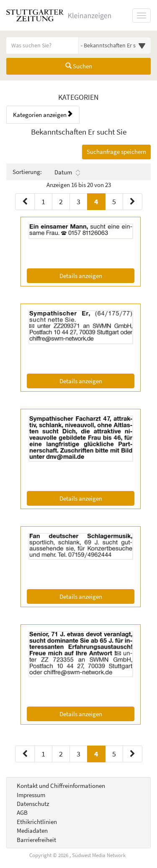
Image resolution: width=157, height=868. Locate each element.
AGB (22, 812)
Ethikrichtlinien (37, 822)
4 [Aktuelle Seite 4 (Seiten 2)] (96, 753)
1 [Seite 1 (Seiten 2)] (43, 754)
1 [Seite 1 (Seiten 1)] (43, 201)
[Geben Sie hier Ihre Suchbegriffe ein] (42, 45)
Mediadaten (32, 830)
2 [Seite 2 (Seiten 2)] (61, 754)
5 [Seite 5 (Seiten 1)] (114, 201)
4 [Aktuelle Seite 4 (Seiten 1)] (96, 201)
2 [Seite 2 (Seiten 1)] (61, 201)
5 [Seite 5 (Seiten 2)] (114, 754)
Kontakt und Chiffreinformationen (61, 786)
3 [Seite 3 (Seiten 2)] (78, 754)
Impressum (31, 795)
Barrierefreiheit (36, 840)
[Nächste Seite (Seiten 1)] (133, 202)
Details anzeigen (97, 275)
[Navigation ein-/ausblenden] (142, 16)
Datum (67, 172)
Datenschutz (33, 804)
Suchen (79, 66)
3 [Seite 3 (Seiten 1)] (78, 201)
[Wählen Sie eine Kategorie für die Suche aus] (115, 45)
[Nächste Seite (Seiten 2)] (133, 754)
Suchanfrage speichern (116, 152)
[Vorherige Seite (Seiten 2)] (25, 754)
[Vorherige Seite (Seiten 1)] (25, 202)
